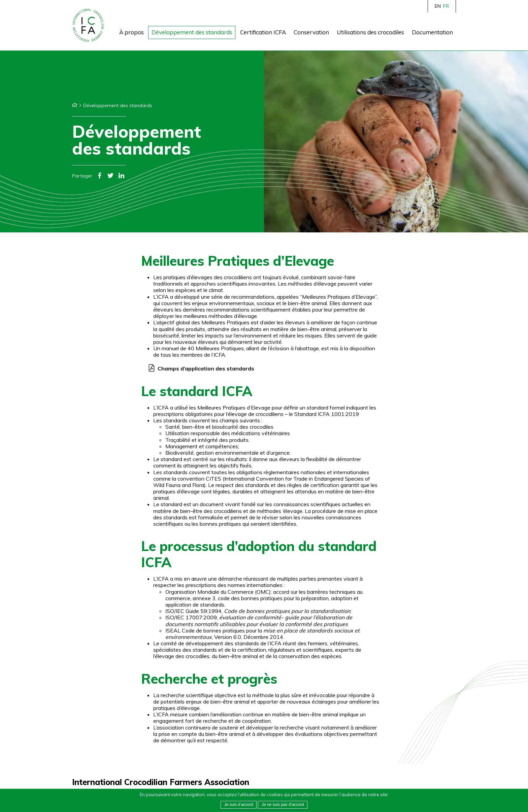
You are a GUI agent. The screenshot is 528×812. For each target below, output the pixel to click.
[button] (283, 805)
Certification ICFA (263, 32)
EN (438, 6)
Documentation (432, 32)
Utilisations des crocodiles (370, 32)
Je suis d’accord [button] (239, 805)
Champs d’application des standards (206, 368)
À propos (131, 32)
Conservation (311, 32)
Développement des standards (192, 32)
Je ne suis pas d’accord (283, 805)
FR (446, 6)
